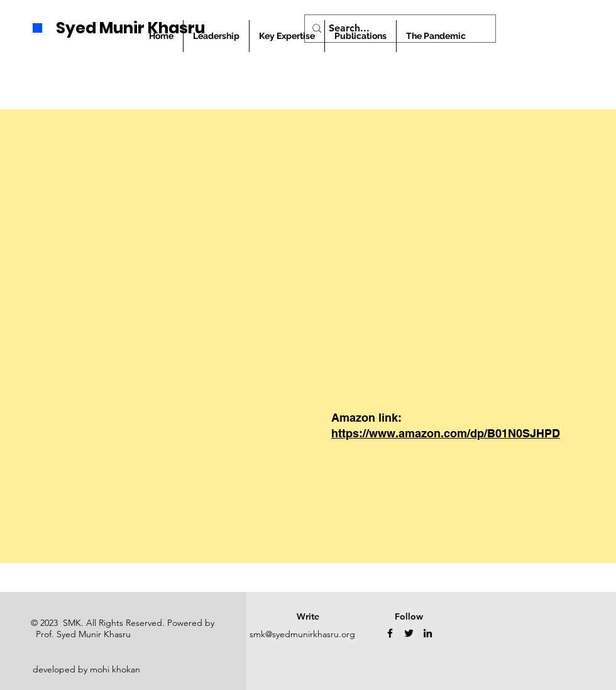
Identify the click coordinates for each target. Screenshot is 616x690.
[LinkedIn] (428, 633)
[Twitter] (409, 633)
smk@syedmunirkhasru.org (302, 634)
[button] (360, 36)
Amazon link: (366, 418)
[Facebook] (390, 633)
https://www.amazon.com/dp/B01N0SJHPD (446, 433)
